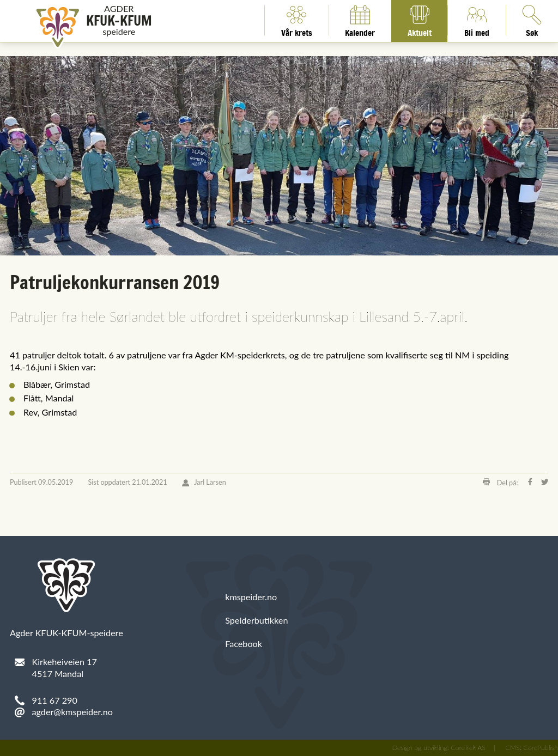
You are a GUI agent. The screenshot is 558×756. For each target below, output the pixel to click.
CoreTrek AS (468, 748)
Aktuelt (420, 20)
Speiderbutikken (256, 620)
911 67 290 (55, 700)
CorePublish (541, 748)
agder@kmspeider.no (72, 712)
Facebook (244, 644)
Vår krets (297, 20)
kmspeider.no (251, 597)
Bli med (477, 20)
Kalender (360, 20)
